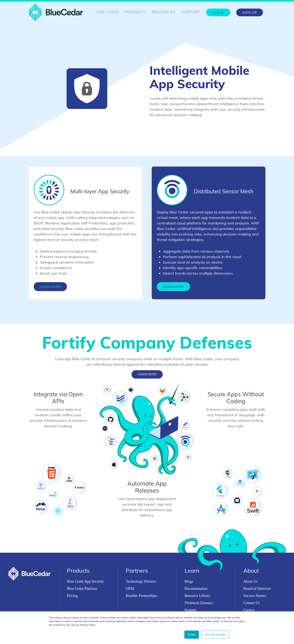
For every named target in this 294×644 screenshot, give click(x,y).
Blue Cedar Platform (82, 589)
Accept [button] (192, 635)
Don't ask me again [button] (215, 635)
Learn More (50, 287)
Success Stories (255, 596)
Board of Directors (257, 589)
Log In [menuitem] (218, 12)
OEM (130, 589)
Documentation (196, 589)
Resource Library (197, 596)
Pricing (72, 596)
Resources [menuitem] (164, 12)
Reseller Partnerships (141, 596)
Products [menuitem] (135, 12)
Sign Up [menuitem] (250, 12)
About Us (251, 581)
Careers (249, 610)
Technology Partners (141, 581)
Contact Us (252, 603)
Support (190, 610)
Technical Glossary (199, 603)
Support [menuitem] (191, 12)
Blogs (189, 581)
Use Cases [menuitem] (107, 12)
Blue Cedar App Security (85, 581)
